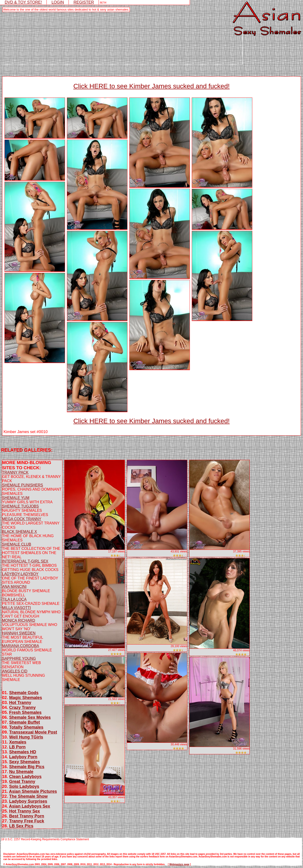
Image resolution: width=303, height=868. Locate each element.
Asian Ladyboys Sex (29, 806)
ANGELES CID (15, 671)
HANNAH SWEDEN (19, 633)
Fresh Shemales (25, 712)
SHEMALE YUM (16, 498)
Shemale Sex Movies (30, 717)
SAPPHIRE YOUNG (19, 659)
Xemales (18, 742)
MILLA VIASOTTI (17, 608)
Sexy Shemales (25, 762)
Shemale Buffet (25, 722)
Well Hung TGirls (26, 737)
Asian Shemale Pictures (33, 791)
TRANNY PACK (15, 472)
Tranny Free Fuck (27, 821)
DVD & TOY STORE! (23, 2)
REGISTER (84, 2)
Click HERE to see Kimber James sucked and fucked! (151, 86)
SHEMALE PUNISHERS (23, 485)
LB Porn (17, 747)
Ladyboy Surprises (28, 801)
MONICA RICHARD (19, 620)
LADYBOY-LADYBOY (20, 574)
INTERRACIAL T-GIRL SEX (25, 561)
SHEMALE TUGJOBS (20, 506)
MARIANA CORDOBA (21, 646)
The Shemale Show (28, 796)
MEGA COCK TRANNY (22, 519)
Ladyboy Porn (23, 757)
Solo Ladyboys (24, 786)
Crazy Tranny (22, 708)
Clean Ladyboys (25, 777)
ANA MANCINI (14, 587)
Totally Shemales (26, 727)
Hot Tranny (20, 703)
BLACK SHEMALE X (20, 532)
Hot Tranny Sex (25, 811)
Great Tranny (22, 782)
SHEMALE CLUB (17, 544)
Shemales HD (23, 752)
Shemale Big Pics (27, 767)
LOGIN (58, 2)
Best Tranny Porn (27, 816)
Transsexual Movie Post (33, 732)
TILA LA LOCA (14, 599)
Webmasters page (179, 864)
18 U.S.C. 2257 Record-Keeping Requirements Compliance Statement (45, 839)
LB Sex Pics (21, 826)
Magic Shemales (26, 698)
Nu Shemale (21, 772)
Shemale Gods (24, 693)
